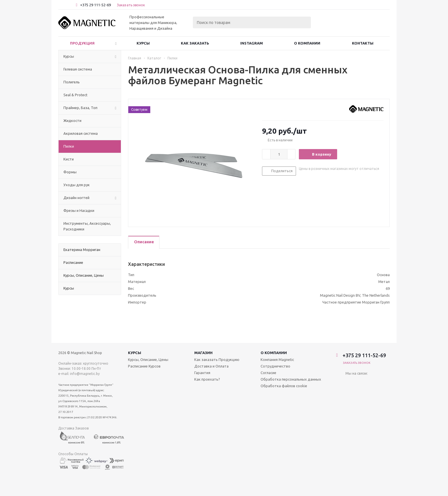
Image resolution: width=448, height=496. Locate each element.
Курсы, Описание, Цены (148, 360)
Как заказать (195, 43)
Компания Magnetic (277, 360)
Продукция (82, 43)
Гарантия (202, 373)
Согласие (268, 373)
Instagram (252, 43)
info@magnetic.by (85, 374)
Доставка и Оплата (211, 366)
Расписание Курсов (144, 366)
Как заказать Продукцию (217, 360)
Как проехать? (207, 379)
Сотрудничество (275, 366)
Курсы (143, 43)
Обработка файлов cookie (284, 386)
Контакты (363, 43)
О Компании (307, 43)
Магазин (203, 353)
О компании (274, 353)
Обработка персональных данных (291, 379)
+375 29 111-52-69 (95, 5)
